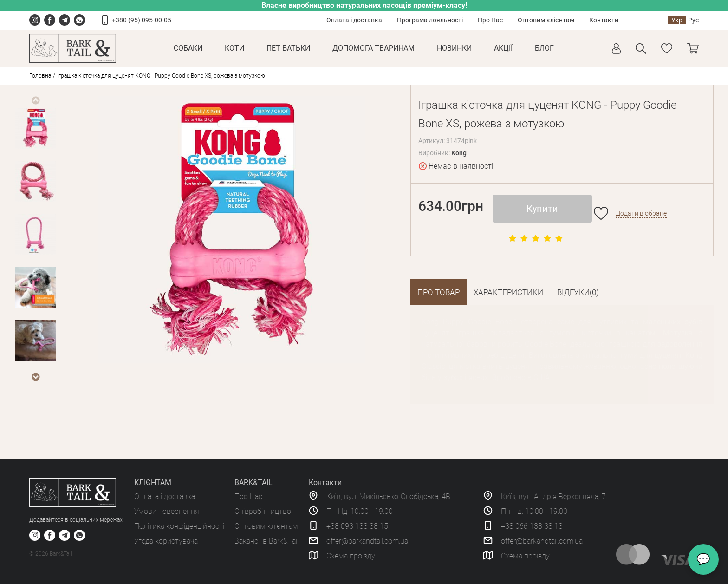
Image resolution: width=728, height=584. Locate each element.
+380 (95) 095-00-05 (142, 20)
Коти (234, 48)
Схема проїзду (351, 556)
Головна (40, 76)
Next (35, 377)
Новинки (454, 48)
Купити (542, 209)
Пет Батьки (288, 48)
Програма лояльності (430, 20)
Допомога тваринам (374, 48)
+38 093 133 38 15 (357, 526)
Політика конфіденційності (179, 526)
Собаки (188, 48)
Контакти (604, 20)
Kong (459, 153)
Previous (35, 100)
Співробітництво (263, 511)
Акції (503, 48)
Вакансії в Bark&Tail (266, 541)
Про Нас (490, 20)
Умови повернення (167, 511)
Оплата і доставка (354, 20)
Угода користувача (166, 541)
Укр (677, 20)
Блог (544, 48)
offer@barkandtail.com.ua (367, 541)
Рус (693, 20)
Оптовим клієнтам (546, 20)
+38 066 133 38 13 (532, 526)
